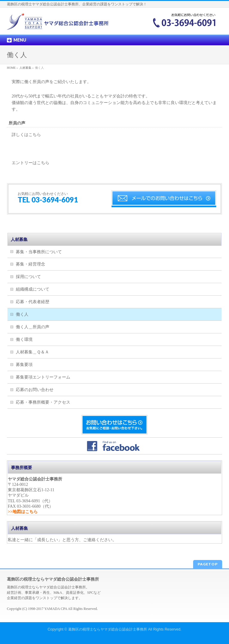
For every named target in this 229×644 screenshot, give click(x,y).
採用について (28, 277)
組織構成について (33, 289)
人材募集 (19, 239)
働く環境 (24, 339)
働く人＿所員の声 (33, 327)
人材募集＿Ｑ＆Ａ (32, 352)
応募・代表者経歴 (33, 302)
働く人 (22, 314)
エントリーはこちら (30, 163)
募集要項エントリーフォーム (43, 377)
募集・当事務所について (39, 252)
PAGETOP (208, 564)
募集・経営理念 (30, 264)
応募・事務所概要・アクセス (43, 402)
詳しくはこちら (26, 135)
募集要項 (24, 365)
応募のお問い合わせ (35, 390)
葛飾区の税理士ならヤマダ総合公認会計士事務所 (108, 629)
